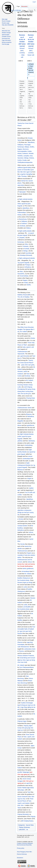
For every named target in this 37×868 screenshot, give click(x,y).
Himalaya (23, 255)
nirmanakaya (25, 571)
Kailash (20, 768)
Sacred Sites (30, 825)
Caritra (20, 160)
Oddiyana (20, 145)
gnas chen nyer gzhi (28, 365)
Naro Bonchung (22, 683)
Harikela (20, 156)
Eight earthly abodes (25, 231)
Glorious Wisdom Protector (26, 656)
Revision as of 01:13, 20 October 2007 (31, 39)
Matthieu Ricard (22, 295)
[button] (26, 31)
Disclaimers (20, 858)
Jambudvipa (29, 445)
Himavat (29, 255)
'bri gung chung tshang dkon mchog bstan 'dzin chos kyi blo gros (26, 391)
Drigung (33, 816)
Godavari (25, 153)
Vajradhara (29, 499)
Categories (21, 825)
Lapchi (22, 356)
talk (22, 51)
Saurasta (20, 158)
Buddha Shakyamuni (24, 578)
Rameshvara (23, 219)
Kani (31, 156)
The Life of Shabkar (23, 297)
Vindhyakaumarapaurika (25, 162)
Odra (26, 244)
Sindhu (32, 147)
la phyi (27, 356)
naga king (30, 642)
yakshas (20, 441)
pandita (20, 772)
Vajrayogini (22, 192)
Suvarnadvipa (24, 276)
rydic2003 (22, 830)
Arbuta (19, 153)
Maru (21, 271)
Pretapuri (28, 265)
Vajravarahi (21, 354)
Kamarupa (21, 147)
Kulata (30, 151)
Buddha (20, 620)
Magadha (20, 421)
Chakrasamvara (22, 352)
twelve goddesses (28, 569)
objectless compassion (24, 510)
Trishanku (26, 246)
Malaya (27, 147)
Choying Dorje (30, 398)
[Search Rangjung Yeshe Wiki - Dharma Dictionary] (32, 10)
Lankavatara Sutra (30, 649)
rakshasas (32, 441)
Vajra (19, 808)
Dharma (20, 642)
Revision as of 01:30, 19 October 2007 (22, 39)
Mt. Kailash (24, 332)
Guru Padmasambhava (26, 667)
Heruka (21, 519)
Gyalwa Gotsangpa (27, 703)
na (27, 830)
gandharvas (31, 425)
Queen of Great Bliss (24, 170)
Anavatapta (21, 644)
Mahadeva (31, 416)
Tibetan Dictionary (24, 827)
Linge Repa (24, 707)
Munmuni (26, 149)
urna (28, 215)
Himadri (31, 153)
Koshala (27, 249)
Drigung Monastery (23, 814)
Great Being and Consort (27, 658)
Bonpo (30, 681)
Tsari (34, 356)
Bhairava (29, 414)
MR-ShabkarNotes (27, 821)
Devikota (22, 226)
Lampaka (26, 156)
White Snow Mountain (27, 327)
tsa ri (19, 358)
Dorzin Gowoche (23, 797)
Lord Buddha (27, 607)
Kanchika (28, 253)
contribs (22, 53)
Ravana (20, 582)
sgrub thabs (27, 168)
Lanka (25, 587)
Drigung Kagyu (22, 721)
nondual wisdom (22, 526)
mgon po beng (28, 582)
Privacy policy (21, 848)
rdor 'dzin (21, 805)
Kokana (31, 158)
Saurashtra (21, 274)
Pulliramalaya (22, 212)
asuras (30, 456)
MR (29, 295)
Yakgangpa (26, 772)
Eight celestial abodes (26, 199)
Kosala (25, 160)
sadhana (20, 168)
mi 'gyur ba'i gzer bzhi (25, 631)
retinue (31, 532)
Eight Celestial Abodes (27, 434)
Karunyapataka (22, 151)
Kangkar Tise (22, 329)
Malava (28, 228)
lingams (29, 553)
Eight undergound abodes (27, 258)
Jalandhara (31, 142)
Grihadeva (28, 267)
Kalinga (26, 158)
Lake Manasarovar (23, 647)
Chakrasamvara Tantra (24, 408)
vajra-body (21, 185)
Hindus (33, 338)
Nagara (20, 149)
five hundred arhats (23, 580)
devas (19, 425)
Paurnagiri (27, 145)
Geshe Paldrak (22, 788)
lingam (30, 478)
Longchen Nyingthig (26, 174)
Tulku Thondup (22, 176)
